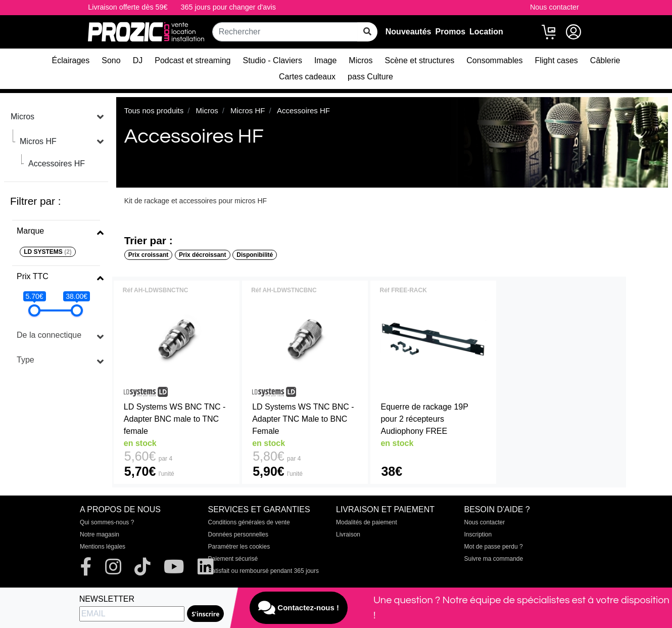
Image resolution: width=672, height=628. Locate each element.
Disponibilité (255, 255)
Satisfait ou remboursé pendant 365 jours (263, 571)
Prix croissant (148, 255)
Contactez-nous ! (299, 608)
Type (26, 360)
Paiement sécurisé (233, 559)
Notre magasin (100, 534)
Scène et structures (419, 60)
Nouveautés (409, 32)
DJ (138, 60)
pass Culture (370, 77)
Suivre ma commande (494, 559)
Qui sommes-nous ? (107, 522)
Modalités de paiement (367, 522)
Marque (30, 231)
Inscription (478, 534)
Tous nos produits (154, 110)
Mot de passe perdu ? (494, 547)
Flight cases (556, 60)
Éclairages (71, 60)
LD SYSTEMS (48, 252)
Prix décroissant (202, 255)
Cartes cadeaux (307, 77)
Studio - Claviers (273, 60)
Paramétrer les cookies (239, 547)
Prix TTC (33, 276)
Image (325, 60)
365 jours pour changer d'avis (228, 7)
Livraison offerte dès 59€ (128, 7)
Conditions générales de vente (249, 522)
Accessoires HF (57, 164)
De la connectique (49, 335)
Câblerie (605, 60)
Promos (450, 32)
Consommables (494, 60)
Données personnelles (238, 534)
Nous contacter (555, 7)
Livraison (348, 534)
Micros (361, 60)
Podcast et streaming (193, 60)
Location (486, 32)
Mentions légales (103, 547)
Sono (111, 60)
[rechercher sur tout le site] (367, 32)
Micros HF (38, 141)
